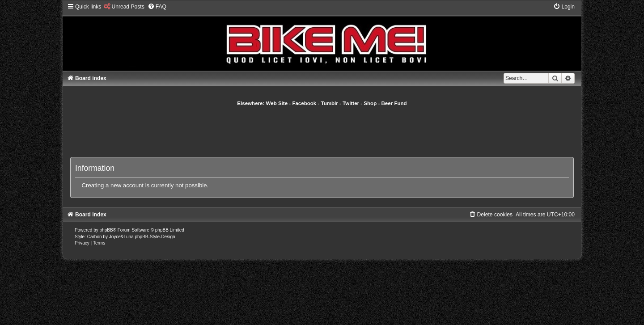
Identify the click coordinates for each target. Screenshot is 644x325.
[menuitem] (124, 7)
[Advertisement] (322, 131)
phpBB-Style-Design (155, 237)
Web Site (277, 103)
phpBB (106, 230)
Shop (370, 103)
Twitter (351, 103)
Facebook (304, 103)
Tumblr (330, 103)
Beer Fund (394, 103)
